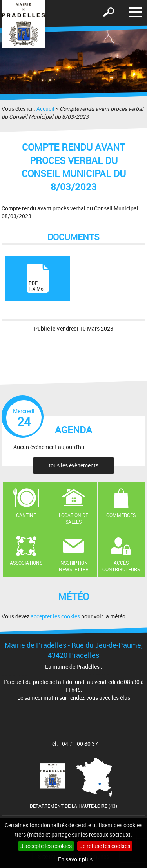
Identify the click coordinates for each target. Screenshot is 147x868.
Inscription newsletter (74, 566)
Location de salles (73, 518)
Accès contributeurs (121, 566)
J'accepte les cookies (46, 846)
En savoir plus (75, 859)
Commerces (121, 515)
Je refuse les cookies (105, 846)
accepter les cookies (55, 616)
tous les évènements (73, 465)
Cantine (26, 515)
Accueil (45, 109)
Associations (26, 563)
